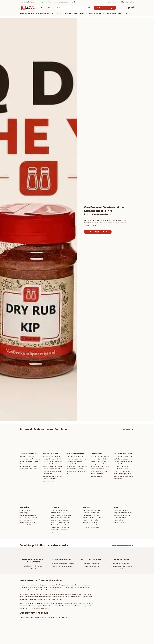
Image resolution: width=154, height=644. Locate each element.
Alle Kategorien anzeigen (105, 8)
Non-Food (121, 14)
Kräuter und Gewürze (27, 14)
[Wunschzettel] (129, 8)
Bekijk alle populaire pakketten (123, 545)
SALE (128, 14)
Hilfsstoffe (84, 14)
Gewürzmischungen (42, 14)
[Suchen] (74, 8)
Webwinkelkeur (130, 2)
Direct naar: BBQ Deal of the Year (98, 232)
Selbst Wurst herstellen (97, 14)
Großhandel (42, 8)
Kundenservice (112, 2)
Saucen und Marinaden (71, 14)
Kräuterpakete (56, 14)
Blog (50, 8)
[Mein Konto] (122, 8)
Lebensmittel (111, 14)
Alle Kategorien (128, 429)
